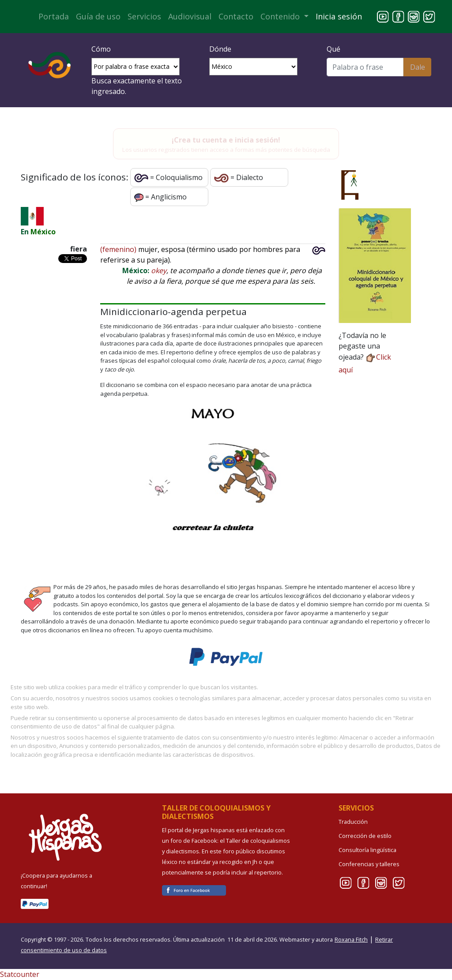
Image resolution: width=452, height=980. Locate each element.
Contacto (236, 16)
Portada (54, 16)
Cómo (101, 49)
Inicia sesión (339, 16)
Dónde (220, 49)
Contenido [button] (281, 16)
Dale (418, 67)
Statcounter (20, 974)
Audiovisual (190, 16)
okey (159, 270)
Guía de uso (98, 16)
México (43, 232)
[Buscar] (365, 67)
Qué (333, 49)
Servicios (144, 16)
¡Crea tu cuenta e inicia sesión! (226, 140)
